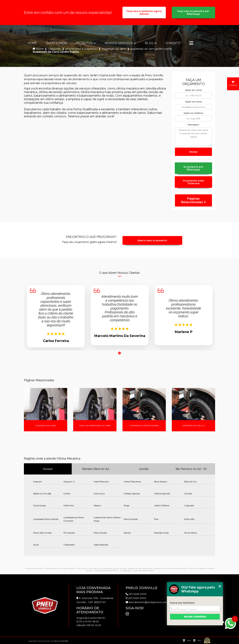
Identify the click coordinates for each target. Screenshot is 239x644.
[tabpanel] (56, 316)
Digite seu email (194, 102)
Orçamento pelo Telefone (193, 182)
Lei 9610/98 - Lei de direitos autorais (137, 570)
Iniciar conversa (195, 617)
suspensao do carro (114, 49)
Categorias (54, 49)
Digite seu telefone (193, 113)
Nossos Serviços (119, 43)
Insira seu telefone (182, 603)
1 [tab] (119, 353)
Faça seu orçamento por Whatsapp (193, 13)
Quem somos (56, 43)
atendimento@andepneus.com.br (148, 602)
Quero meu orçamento (152, 240)
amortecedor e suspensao (81, 49)
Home (32, 43)
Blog (149, 43)
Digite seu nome (193, 90)
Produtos (84, 43)
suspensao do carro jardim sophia (151, 49)
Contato (173, 43)
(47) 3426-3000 (136, 594)
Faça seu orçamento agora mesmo (144, 13)
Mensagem (193, 125)
